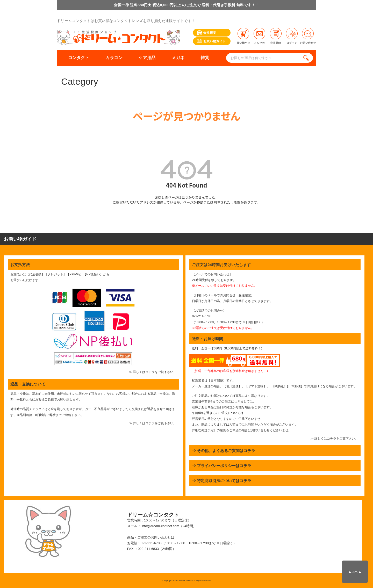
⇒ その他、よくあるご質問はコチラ (224, 451)
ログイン (292, 36)
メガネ (178, 58)
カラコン (114, 58)
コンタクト (79, 58)
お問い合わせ (308, 36)
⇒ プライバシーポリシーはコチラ (222, 466)
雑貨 (205, 58)
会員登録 (276, 36)
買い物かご (243, 36)
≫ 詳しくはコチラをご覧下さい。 (153, 372)
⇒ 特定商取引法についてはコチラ (222, 481)
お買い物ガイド (211, 41)
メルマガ (259, 36)
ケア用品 (147, 58)
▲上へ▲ (355, 572)
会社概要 (206, 33)
